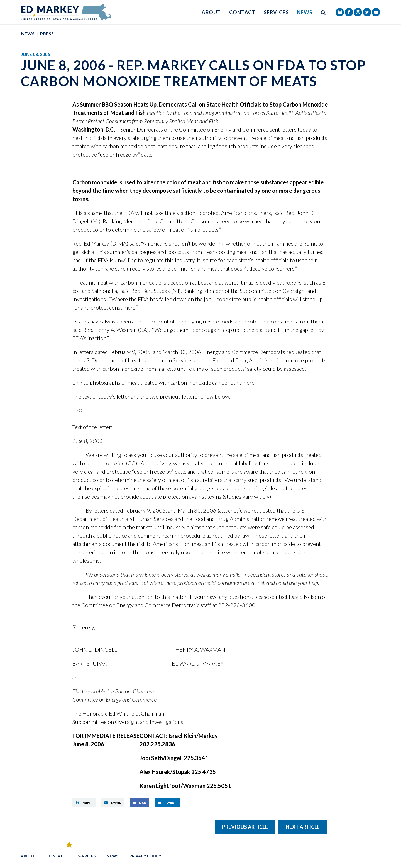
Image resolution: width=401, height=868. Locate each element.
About (211, 12)
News (305, 12)
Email (113, 803)
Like (140, 803)
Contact (242, 12)
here (249, 382)
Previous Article (245, 827)
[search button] (323, 12)
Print (84, 803)
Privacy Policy (145, 856)
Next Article (303, 827)
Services (276, 12)
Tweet (167, 803)
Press (47, 34)
